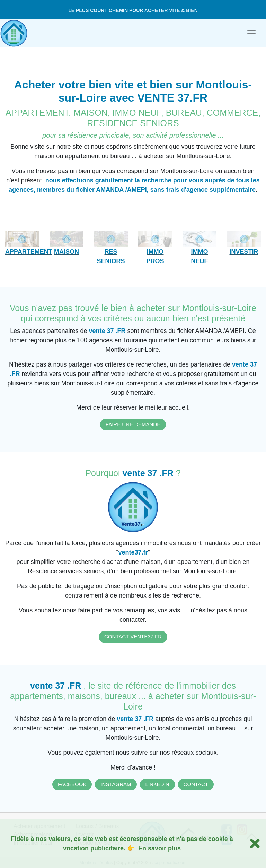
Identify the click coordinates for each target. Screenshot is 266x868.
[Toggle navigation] (251, 33)
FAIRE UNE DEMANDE (133, 424)
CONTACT (196, 784)
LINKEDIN (157, 784)
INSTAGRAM (116, 784)
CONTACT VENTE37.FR (133, 637)
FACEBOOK (72, 784)
